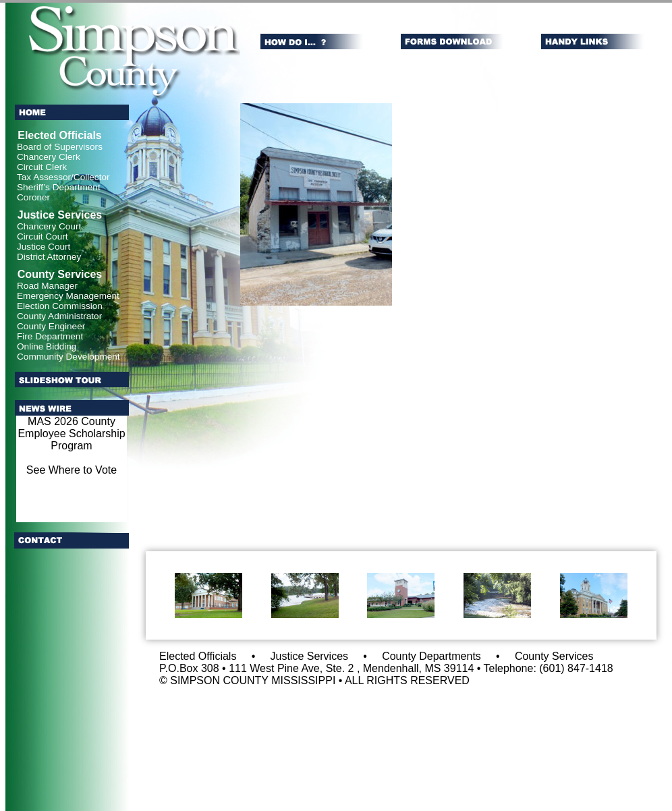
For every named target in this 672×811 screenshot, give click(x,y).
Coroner (33, 197)
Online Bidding (47, 346)
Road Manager (47, 286)
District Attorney (49, 257)
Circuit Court (43, 236)
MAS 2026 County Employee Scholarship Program (71, 434)
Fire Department (50, 336)
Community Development (68, 357)
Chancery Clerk (49, 157)
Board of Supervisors (60, 147)
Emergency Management (68, 296)
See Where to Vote (72, 470)
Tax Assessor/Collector (63, 177)
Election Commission (60, 306)
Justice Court (44, 247)
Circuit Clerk (42, 167)
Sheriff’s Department (59, 187)
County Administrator (59, 316)
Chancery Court (49, 226)
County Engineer (51, 326)
